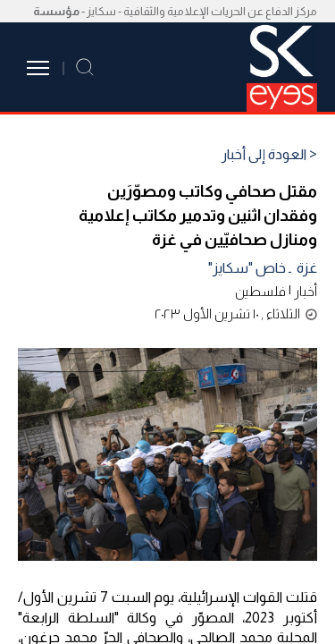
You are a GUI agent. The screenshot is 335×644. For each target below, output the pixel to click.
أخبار (306, 291)
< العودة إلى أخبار (269, 155)
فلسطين (260, 291)
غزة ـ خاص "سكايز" (263, 268)
